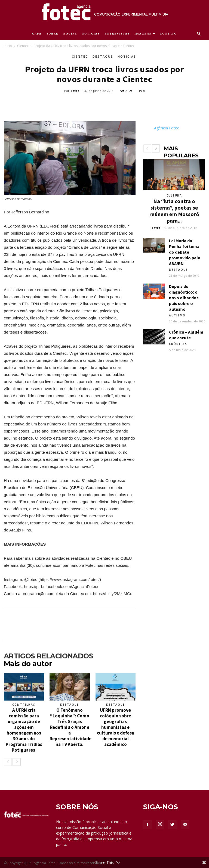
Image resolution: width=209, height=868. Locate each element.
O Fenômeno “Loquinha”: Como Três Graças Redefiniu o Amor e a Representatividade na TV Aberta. (70, 727)
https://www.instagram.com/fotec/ (70, 579)
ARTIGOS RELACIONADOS (48, 656)
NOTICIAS (91, 34)
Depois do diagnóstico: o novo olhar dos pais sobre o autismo (184, 298)
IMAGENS (145, 34)
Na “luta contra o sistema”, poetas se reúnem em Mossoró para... (174, 211)
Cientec (23, 46)
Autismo (177, 315)
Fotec (75, 91)
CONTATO (168, 34)
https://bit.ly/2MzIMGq (113, 594)
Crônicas (178, 344)
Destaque (103, 56)
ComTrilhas (24, 705)
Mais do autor (28, 664)
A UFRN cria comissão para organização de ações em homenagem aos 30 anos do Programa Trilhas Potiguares (24, 730)
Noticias (127, 56)
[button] (199, 34)
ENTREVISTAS (117, 34)
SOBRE (53, 34)
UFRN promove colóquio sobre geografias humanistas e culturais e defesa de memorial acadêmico (116, 727)
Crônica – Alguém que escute (186, 335)
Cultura (174, 195)
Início (8, 46)
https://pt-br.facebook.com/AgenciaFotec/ (61, 587)
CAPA (37, 34)
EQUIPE (70, 34)
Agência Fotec (167, 128)
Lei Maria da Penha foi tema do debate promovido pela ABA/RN (185, 252)
